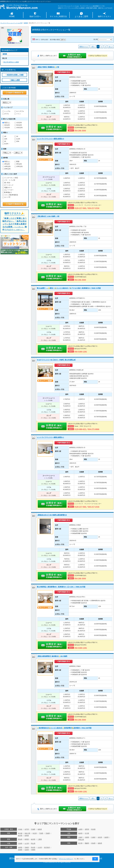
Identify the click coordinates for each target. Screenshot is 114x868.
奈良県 (100, 837)
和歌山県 (81, 840)
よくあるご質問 (81, 16)
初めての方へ (35, 16)
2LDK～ (6, 144)
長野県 (87, 829)
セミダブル (19, 111)
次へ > (111, 47)
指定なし (6, 123)
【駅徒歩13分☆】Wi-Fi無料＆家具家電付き (52, 515)
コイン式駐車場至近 (10, 195)
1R (4, 136)
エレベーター (8, 190)
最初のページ (84, 47)
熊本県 (33, 847)
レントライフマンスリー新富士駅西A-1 (50, 437)
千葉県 (41, 833)
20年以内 (6, 169)
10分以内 (18, 128)
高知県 (93, 843)
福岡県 (20, 847)
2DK (17, 141)
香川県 (80, 843)
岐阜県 (33, 839)
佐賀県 (27, 850)
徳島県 (100, 843)
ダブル (6, 114)
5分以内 (18, 125)
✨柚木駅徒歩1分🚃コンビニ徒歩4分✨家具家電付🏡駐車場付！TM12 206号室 (64, 728)
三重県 (40, 839)
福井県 (80, 833)
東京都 (20, 833)
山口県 (27, 843)
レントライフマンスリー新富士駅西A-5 (50, 139)
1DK (5, 139)
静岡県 (26, 23)
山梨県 (80, 829)
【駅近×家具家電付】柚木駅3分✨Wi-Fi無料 (52, 656)
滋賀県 (106, 837)
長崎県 (20, 850)
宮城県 (33, 829)
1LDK (17, 139)
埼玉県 (35, 833)
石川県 (87, 833)
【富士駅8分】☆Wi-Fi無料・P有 (48, 216)
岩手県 (27, 829)
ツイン (18, 114)
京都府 (93, 837)
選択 (34, 67)
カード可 (6, 197)
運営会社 (13, 858)
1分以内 (18, 123)
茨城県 (48, 833)
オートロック (8, 185)
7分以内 (6, 128)
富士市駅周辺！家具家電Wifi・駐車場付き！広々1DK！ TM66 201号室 (61, 587)
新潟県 (93, 829)
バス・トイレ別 (9, 180)
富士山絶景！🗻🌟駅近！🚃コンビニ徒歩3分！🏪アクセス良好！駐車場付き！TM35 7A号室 (69, 288)
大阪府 (80, 837)
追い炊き (6, 183)
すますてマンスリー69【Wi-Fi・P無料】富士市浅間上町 (56, 360)
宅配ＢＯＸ (7, 188)
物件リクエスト (105, 16)
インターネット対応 (10, 178)
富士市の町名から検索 (11, 62)
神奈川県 (27, 833)
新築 (17, 161)
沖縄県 (33, 850)
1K (16, 136)
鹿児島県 (47, 847)
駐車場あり (7, 192)
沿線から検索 (15, 80)
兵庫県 (87, 837)
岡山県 (33, 843)
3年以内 (6, 164)
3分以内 (6, 125)
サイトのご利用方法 (58, 16)
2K (4, 141)
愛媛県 (87, 843)
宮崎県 (27, 847)
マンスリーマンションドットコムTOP (11, 23)
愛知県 (20, 839)
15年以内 (18, 166)
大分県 (40, 847)
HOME (12, 16)
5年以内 (18, 164)
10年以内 (6, 166)
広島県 (20, 843)
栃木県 (20, 836)
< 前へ (93, 47)
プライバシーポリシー (66, 859)
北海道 (20, 829)
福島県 (40, 829)
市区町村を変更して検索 (15, 75)
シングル (6, 111)
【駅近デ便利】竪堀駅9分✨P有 (48, 67)
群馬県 (27, 836)
